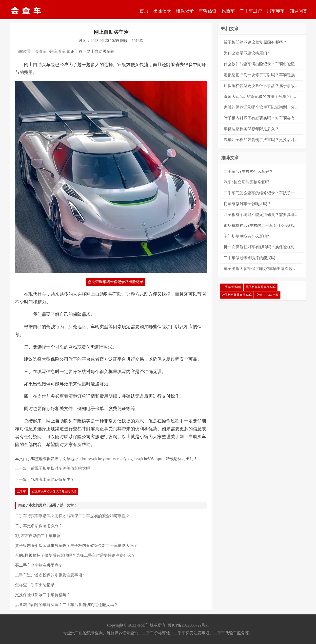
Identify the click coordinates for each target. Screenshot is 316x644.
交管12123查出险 (267, 295)
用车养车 (276, 11)
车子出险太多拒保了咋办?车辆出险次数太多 (262, 269)
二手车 (21, 492)
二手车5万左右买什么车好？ (248, 171)
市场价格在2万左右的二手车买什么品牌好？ (262, 225)
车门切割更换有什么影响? (246, 236)
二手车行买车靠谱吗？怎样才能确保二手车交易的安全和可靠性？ (72, 516)
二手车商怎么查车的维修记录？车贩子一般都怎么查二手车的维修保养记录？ (264, 193)
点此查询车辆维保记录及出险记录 (116, 282)
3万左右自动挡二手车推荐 (38, 536)
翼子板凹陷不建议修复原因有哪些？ (255, 42)
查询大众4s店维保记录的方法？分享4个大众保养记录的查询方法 (264, 97)
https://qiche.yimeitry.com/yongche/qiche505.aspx (122, 459)
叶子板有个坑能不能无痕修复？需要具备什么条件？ (264, 215)
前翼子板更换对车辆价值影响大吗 (60, 468)
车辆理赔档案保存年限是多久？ (251, 129)
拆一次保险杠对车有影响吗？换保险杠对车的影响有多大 (264, 247)
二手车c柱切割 (231, 287)
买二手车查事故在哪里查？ (39, 565)
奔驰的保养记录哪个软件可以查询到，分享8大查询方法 (264, 107)
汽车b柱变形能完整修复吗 (246, 182)
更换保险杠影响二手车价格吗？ (43, 595)
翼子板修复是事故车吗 (261, 287)
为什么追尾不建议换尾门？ (247, 53)
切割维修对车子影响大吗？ (247, 204)
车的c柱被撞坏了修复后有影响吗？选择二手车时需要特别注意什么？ (75, 555)
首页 (144, 11)
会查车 (41, 51)
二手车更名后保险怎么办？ (39, 526)
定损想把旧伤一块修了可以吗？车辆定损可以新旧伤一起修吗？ (264, 75)
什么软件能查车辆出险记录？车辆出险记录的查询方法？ (264, 64)
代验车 (228, 11)
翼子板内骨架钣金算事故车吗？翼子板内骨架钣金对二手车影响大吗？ (76, 546)
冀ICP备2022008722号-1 (188, 625)
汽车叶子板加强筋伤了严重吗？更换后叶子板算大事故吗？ (264, 140)
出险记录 (162, 11)
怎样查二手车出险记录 (35, 585)
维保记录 (185, 11)
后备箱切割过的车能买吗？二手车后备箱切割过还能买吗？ (66, 605)
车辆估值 (208, 11)
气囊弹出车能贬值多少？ (53, 479)
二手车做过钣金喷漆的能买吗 (249, 258)
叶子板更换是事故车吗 (237, 295)
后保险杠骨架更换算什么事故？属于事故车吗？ (264, 86)
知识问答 (298, 11)
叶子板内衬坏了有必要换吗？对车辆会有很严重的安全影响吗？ (264, 118)
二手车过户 (251, 11)
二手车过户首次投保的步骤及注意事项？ (51, 575)
